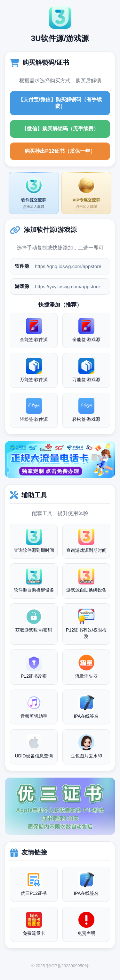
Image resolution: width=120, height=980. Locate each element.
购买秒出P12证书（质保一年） (60, 151)
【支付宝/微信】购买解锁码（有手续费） (60, 103)
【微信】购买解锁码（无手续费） (60, 129)
